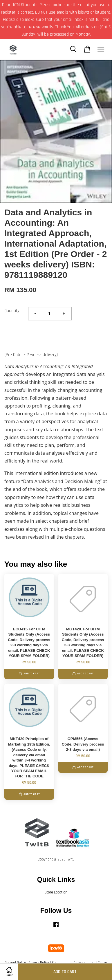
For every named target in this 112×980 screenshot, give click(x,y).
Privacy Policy (39, 963)
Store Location (56, 892)
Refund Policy (15, 963)
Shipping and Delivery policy (74, 963)
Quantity (12, 311)
